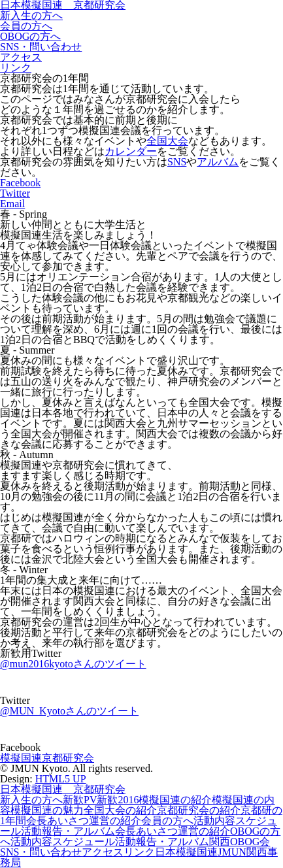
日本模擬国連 (186, 852)
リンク (16, 68)
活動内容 (214, 821)
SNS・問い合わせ (41, 47)
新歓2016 (118, 800)
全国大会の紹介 (120, 810)
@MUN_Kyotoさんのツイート (69, 711)
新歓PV (80, 800)
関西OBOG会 (240, 842)
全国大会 (167, 141)
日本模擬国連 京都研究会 (63, 789)
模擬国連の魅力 (47, 810)
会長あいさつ (58, 821)
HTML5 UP (61, 779)
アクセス (21, 57)
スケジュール (84, 842)
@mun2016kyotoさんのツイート (73, 664)
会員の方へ (26, 26)
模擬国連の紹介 (175, 800)
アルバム (218, 162)
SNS (177, 162)
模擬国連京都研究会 (47, 758)
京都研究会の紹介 (199, 810)
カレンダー (131, 151)
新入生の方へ (31, 15)
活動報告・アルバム (68, 831)
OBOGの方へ (30, 36)
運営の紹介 (115, 821)
